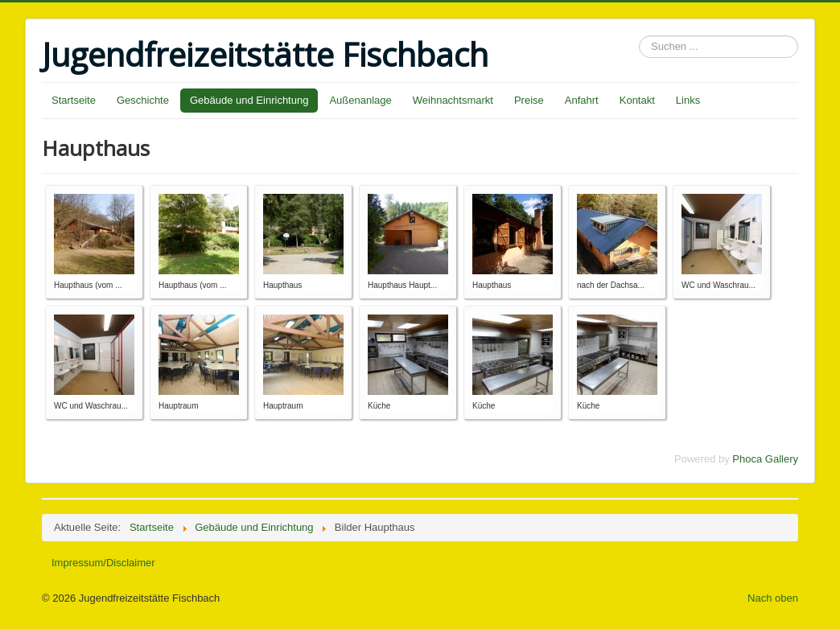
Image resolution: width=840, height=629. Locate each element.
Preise (529, 100)
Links (688, 100)
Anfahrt (582, 100)
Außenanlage (360, 100)
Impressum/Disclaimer (103, 563)
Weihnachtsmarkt (453, 100)
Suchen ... (639, 36)
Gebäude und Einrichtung (249, 100)
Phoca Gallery (765, 459)
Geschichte (143, 100)
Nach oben (773, 598)
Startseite (74, 100)
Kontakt (637, 100)
